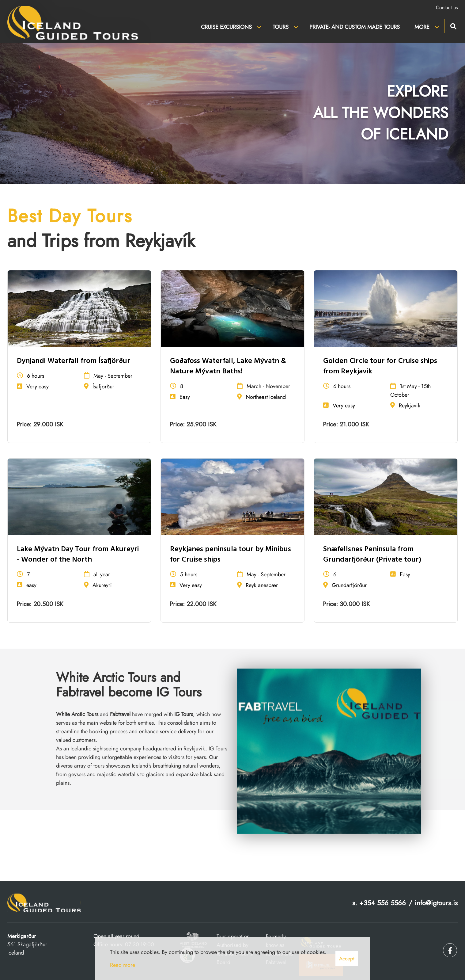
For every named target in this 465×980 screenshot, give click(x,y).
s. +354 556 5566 (379, 903)
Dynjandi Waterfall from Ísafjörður (74, 361)
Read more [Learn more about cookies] (123, 965)
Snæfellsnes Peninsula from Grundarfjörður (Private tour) (372, 555)
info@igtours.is (436, 903)
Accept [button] (347, 959)
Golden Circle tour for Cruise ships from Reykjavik (380, 366)
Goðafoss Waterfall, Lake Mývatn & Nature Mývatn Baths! (228, 366)
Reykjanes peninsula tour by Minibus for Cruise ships (231, 555)
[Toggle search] (453, 26)
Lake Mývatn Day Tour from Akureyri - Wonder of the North (78, 555)
